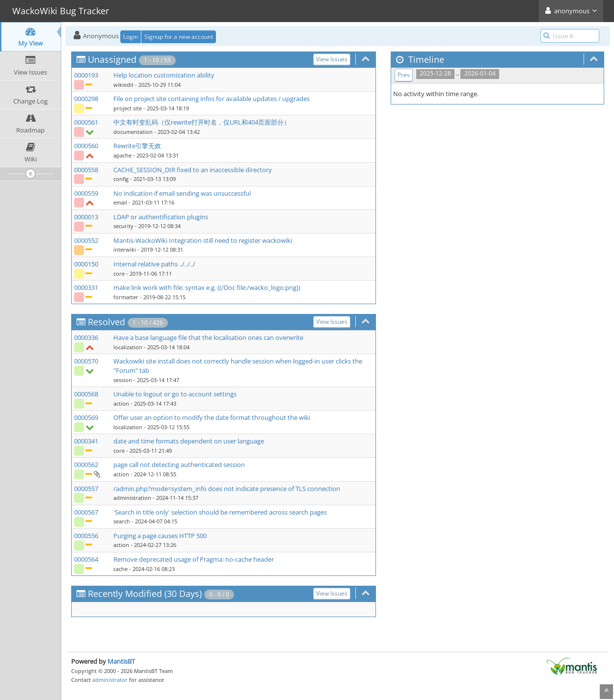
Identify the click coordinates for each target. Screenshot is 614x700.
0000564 (86, 559)
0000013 (86, 217)
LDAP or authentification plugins (161, 217)
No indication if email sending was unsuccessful (182, 193)
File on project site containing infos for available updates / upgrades (212, 99)
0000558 (86, 170)
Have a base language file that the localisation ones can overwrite (208, 337)
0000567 (86, 512)
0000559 (86, 193)
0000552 (86, 240)
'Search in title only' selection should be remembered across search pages (220, 512)
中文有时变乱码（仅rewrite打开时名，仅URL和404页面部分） (202, 122)
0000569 (86, 417)
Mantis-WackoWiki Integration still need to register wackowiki (203, 240)
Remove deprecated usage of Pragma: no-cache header (194, 559)
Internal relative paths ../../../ (154, 264)
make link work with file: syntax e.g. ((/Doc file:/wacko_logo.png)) (207, 287)
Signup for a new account (179, 37)
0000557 (86, 489)
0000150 (86, 264)
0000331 (86, 287)
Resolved (107, 322)
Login (131, 37)
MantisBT (121, 661)
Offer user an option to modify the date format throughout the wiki (212, 417)
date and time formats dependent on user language (189, 441)
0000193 (86, 75)
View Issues (332, 59)
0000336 (86, 337)
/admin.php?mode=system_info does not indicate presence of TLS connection (227, 489)
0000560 (86, 146)
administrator (110, 680)
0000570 (86, 361)
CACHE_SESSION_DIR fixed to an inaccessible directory (193, 170)
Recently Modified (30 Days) (145, 594)
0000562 (86, 465)
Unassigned (112, 59)
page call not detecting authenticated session (179, 465)
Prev (404, 75)
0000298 (86, 99)
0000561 (86, 122)
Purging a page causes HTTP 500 (160, 536)
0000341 (86, 441)
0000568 (86, 394)
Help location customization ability (164, 75)
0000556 (86, 536)
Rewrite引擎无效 (137, 146)
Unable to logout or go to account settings (175, 394)
